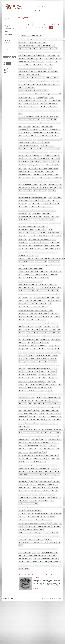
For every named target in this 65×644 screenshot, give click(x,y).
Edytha (27, 200)
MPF (35, 417)
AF (58, 55)
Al (47, 62)
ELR (42, 210)
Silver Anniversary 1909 (52, 484)
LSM (24, 368)
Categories (8, 26)
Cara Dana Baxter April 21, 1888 (27, 120)
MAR (54, 381)
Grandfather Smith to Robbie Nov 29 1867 (29, 271)
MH (59, 404)
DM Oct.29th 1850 (33, 168)
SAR (48, 478)
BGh (20, 104)
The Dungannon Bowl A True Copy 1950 (28, 504)
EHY (43, 204)
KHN (50, 346)
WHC (55, 555)
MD (20, 397)
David (36, 158)
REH (35, 452)
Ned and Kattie (45, 433)
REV (56, 455)
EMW (21, 220)
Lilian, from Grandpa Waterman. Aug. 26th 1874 (47, 355)
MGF (49, 404)
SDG (41, 481)
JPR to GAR (49, 336)
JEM (51, 323)
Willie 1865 (55, 559)
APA (24, 84)
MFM (30, 404)
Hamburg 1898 (53, 275)
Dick (53, 165)
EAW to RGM (45, 188)
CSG (55, 152)
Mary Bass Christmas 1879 (32, 388)
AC (50, 52)
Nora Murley (36, 436)
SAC (59, 472)
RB (40, 449)
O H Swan (22, 439)
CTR (30, 155)
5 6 (39, 46)
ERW (31, 223)
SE (45, 481)
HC (29, 288)
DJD (20, 168)
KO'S (55, 346)
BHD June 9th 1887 (28, 104)
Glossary (50, 598)
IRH (39, 307)
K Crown (46, 342)
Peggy (34, 442)
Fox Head (21, 242)
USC (41, 530)
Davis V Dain (42, 158)
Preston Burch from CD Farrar (35, 446)
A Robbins (35, 49)
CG (47, 126)
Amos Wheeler (55, 78)
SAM (20, 478)
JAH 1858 (29, 317)
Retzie (52, 455)
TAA (31, 501)
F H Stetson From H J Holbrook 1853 (28, 229)
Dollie (50, 168)
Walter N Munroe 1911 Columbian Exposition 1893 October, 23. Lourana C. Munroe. (38, 549)
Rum (57, 468)
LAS (20, 352)
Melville (39, 397)
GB (25, 252)
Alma (56, 71)
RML (58, 459)
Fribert (58, 246)
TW (20, 530)
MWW (42, 423)
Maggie (55, 378)
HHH (50, 294)
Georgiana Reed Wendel (41, 262)
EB (51, 188)
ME (24, 397)
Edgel (50, 197)
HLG (43, 297)
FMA (60, 236)
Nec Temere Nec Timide (29, 433)
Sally (58, 475)
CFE (43, 126)
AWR (25, 97)
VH (53, 533)
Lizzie (27, 362)
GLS (59, 265)
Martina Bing (53, 384)
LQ (20, 368)
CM (47, 136)
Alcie (56, 62)
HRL (44, 300)
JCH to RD (22, 320)
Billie (42, 104)
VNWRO (52, 536)
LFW (20, 355)
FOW (54, 239)
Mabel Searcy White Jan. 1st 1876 (33, 378)
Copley (35, 142)
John (59, 330)
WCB (56, 552)
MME (26, 413)
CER (29, 126)
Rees (31, 452)
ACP (25, 55)
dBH (53, 158)
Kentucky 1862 (43, 346)
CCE (51, 123)
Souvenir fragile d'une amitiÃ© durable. (28, 491)
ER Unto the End (46, 220)
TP (60, 523)
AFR (36, 58)
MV (28, 423)
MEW (52, 401)
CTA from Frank (23, 155)
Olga (37, 439)
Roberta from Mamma (51, 465)
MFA (20, 404)
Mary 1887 (22, 388)
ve (49, 533)
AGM (51, 58)
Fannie (50, 229)
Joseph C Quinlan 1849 (55, 333)
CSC (51, 152)
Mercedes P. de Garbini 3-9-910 (26, 401)
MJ (45, 407)
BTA (51, 107)
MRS (44, 417)
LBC (38, 352)
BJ (46, 104)
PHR (57, 442)
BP (41, 107)
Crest (52, 146)
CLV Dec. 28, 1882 (40, 136)
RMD (53, 459)
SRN (57, 491)
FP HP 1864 (32, 242)
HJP (30, 297)
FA (46, 229)
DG (43, 165)
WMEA (31, 565)
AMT (28, 81)
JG (36, 326)
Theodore (21, 510)
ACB (20, 55)
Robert (43, 462)
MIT (41, 407)
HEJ (42, 288)
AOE (58, 81)
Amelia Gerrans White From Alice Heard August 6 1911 (32, 78)
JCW (28, 320)
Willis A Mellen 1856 (24, 562)
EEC (32, 200)
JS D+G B (57, 339)
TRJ (20, 526)
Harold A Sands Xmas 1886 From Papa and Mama (30, 281)
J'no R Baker (34, 313)
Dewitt (38, 165)
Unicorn (36, 530)
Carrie (43, 120)
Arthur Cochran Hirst (45, 84)
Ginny (46, 265)
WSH (46, 565)
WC (39, 552)
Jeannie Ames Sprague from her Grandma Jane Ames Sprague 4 (33, 323)
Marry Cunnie (39, 384)
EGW (25, 204)
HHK (54, 294)
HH (40, 294)
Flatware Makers (10, 29)
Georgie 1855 (52, 262)
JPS (55, 336)
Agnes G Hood (23, 62)
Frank (52, 242)
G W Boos (41, 249)
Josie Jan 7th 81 (32, 336)
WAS (20, 552)
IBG (37, 304)
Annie (53, 81)
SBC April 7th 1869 (24, 481)
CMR (56, 136)
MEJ (33, 397)
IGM (50, 304)
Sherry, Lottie (41, 484)
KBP (36, 346)
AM (33, 75)
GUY (56, 271)
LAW (25, 352)
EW (39, 226)
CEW (38, 126)
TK (25, 517)
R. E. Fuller (30, 449)
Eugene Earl (22, 226)
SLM (44, 488)
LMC (41, 362)
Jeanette (43, 320)
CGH (51, 126)
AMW (33, 81)
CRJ (59, 149)
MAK (26, 381)
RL (49, 459)
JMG (33, 330)
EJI (47, 204)
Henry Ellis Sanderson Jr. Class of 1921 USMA (47, 291)
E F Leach (22, 181)
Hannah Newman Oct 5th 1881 (26, 278)
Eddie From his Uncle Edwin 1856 (27, 194)
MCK (50, 394)
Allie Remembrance (24, 71)
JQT (59, 336)
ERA (53, 220)
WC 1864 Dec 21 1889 (47, 552)
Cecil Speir (57, 123)
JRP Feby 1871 (31, 339)
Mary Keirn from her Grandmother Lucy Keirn (30, 391)
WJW (42, 562)
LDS (55, 352)
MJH (29, 410)
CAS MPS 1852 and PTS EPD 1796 (27, 123)
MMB (21, 413)
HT (53, 300)
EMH (49, 213)
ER (39, 220)
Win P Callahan (35, 562)
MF (56, 401)
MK (38, 410)
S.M (51, 472)
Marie (27, 384)
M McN (48, 375)
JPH (43, 336)
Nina (20, 436)
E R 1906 (57, 181)
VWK (39, 539)
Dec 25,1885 (56, 162)
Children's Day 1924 (39, 133)
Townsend (55, 523)
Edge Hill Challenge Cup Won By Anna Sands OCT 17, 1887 (33, 197)
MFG (25, 404)
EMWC (26, 220)
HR (35, 300)
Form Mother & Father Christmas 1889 (42, 239)
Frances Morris (45, 242)
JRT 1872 (43, 339)
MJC (25, 410)
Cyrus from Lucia (37, 155)
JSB (20, 342)
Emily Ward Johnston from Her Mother (28, 217)
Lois (50, 362)
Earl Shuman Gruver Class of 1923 (27, 188)
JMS (46, 330)
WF (46, 555)
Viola (57, 533)
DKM (25, 168)
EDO (60, 197)
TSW (54, 526)
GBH (29, 252)
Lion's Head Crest (52, 359)
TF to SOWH (45, 501)
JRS (37, 339)
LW (37, 371)
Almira (28, 75)
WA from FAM (52, 543)
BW (20, 110)
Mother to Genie (23, 417)
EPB (35, 220)
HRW (49, 300)
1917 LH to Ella (42, 42)
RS (49, 468)
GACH (58, 249)
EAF (45, 184)
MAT (51, 391)
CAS (55, 120)
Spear (41, 491)
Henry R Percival (23, 294)
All (51, 28)
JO (50, 330)
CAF (59, 110)
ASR (20, 87)
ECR (50, 191)
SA (55, 472)
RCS (20, 452)
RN (27, 462)
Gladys (54, 265)
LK (32, 362)
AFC (32, 58)
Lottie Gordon (22, 365)
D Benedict (49, 155)
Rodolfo (21, 468)
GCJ (55, 252)
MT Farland (22, 423)
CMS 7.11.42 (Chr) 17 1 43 (25, 139)
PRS (45, 446)
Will (39, 559)
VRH (20, 539)
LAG (20, 349)
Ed (54, 191)
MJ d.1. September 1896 (53, 407)
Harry (50, 284)
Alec (20, 65)
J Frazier (50, 310)
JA (20, 317)
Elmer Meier (36, 210)
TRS (25, 526)
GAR (20, 252)
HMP (53, 297)
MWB (37, 423)
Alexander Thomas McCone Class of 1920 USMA (30, 68)
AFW (41, 58)
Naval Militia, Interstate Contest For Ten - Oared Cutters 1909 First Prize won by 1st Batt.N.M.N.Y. (41, 430)
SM (48, 488)
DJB (57, 165)
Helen (46, 288)
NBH (20, 433)
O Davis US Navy (54, 436)
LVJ (33, 371)
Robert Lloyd (41, 465)
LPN (58, 365)
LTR (56, 368)
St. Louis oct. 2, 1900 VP (25, 494)
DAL (20, 158)
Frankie (57, 242)
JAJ (35, 317)
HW (20, 304)
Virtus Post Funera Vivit (38, 536)
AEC (49, 55)
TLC (29, 517)
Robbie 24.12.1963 (35, 462)
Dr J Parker (36, 175)
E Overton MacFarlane (47, 181)
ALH (45, 68)
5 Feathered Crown (46, 46)
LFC (59, 352)
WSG (41, 565)
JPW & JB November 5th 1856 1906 (30, 36)
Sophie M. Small (55, 488)
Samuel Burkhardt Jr (29, 478)
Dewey (32, 165)
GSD (46, 271)
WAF (59, 543)
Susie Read (55, 497)
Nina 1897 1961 (27, 436)
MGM (54, 404)
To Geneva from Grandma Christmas (43, 520)
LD (51, 352)
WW (60, 565)
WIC (30, 559)
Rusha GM (22, 472)
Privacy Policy (44, 598)
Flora (49, 236)
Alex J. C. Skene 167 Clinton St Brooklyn (33, 65)
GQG (31, 268)
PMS (20, 446)
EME (44, 213)
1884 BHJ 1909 (32, 42)
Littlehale (21, 362)
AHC (29, 62)
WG (50, 555)
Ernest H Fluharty (23, 223)
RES (44, 452)
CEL (20, 126)
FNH (30, 239)
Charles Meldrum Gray (55, 129)
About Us (44, 7)
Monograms (8, 34)
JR (20, 339)
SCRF (32, 481)
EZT (43, 226)
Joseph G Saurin (23, 336)
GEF (37, 255)
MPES (30, 417)
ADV (44, 55)
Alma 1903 (22, 75)
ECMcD (40, 191)
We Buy (51, 7)
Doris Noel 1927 (29, 171)
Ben (54, 100)
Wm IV (26, 565)
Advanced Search (8, 41)
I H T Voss (31, 304)
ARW (53, 84)
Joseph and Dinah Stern (43, 333)
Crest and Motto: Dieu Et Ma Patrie (27, 149)
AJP (39, 62)
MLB (43, 410)
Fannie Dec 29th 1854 (24, 233)
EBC (55, 188)
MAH (21, 381)
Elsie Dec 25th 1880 (50, 210)
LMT (45, 362)
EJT (51, 204)
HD (37, 288)
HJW (35, 297)
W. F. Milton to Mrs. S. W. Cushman (38, 543)
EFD (49, 200)
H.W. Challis (35, 275)
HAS (55, 284)
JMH (37, 330)
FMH (20, 239)
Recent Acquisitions (8, 19)
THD (52, 501)
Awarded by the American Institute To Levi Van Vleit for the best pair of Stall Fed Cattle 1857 (40, 94)
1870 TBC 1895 (23, 42)
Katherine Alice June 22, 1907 (26, 346)
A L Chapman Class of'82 (25, 49)
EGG (20, 204)
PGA (52, 442)
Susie (49, 497)
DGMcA (48, 165)
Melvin (44, 397)
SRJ (53, 491)
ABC (55, 49)
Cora (40, 142)
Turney (59, 526)
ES (35, 223)
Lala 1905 (26, 349)
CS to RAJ (41, 152)
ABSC (45, 52)
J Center (37, 310)
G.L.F (47, 249)
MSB (49, 420)
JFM (32, 326)
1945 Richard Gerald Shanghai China (28, 46)
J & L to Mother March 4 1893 (26, 310)
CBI (47, 123)
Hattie (21, 288)
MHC (21, 407)
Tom (49, 523)
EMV (57, 217)
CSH (60, 152)
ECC (35, 191)
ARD (33, 84)
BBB (45, 100)
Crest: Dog (40, 149)
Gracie (41, 268)
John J (28, 333)
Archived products (7, 49)
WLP (20, 565)
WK (46, 562)
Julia (37, 342)
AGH (46, 58)
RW (33, 472)
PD (20, 442)
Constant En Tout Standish (25, 142)
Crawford (47, 146)
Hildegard (25, 297)
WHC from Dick (23, 559)
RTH (53, 468)
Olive (42, 439)
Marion (32, 384)
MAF (50, 378)
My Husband (49, 423)
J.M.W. (46, 313)
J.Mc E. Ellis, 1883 (54, 313)
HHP (59, 294)
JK (57, 326)
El (59, 204)
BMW (21, 107)
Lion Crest (31, 359)
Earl (60, 184)
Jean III (37, 320)
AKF (43, 62)
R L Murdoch (22, 449)
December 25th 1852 (24, 165)
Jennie (56, 323)
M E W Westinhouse (32, 375)
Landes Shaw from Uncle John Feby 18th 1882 (41, 349)
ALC (51, 62)
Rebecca (26, 452)
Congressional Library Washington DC (52, 139)
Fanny (21, 236)
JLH (25, 330)
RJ (45, 459)
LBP (47, 352)
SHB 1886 (26, 484)
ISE (43, 307)
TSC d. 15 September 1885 (44, 526)
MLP (57, 410)
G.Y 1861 (52, 249)
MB (32, 394)
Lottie (54, 362)
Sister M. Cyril (23, 488)
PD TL (25, 442)
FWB (31, 249)
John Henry (22, 333)
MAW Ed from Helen (24, 394)
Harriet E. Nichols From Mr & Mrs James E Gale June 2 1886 (33, 284)
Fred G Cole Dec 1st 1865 (25, 246)
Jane (39, 317)
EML (40, 217)
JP (39, 336)
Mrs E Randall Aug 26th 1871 (54, 417)
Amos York (22, 81)
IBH (41, 304)
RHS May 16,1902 (38, 459)
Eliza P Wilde (33, 207)
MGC (44, 404)
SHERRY (33, 484)
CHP (20, 136)
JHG (49, 326)
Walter (21, 546)
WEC (20, 555)
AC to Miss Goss (57, 52)
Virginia (29, 536)
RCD (58, 449)
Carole (38, 120)
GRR (42, 271)
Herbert (31, 294)
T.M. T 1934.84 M (23, 501)
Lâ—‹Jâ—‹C (31, 352)
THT (20, 517)
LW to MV (43, 371)
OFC (33, 439)
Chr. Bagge (26, 136)
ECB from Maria (28, 191)
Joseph (33, 333)
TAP (35, 501)
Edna (55, 197)
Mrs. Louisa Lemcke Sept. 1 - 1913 (27, 420)
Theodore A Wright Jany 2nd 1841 (33, 510)
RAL (36, 449)
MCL (55, 394)
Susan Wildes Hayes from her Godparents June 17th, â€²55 (32, 497)
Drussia (51, 178)
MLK (52, 410)
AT (24, 87)
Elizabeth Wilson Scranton (25, 210)
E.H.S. (36, 184)
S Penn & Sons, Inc (43, 472)
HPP (31, 300)
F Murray (40, 229)
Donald (21, 171)
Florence (54, 236)
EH (30, 204)
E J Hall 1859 (29, 181)
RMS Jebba (22, 462)
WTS (55, 565)
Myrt (20, 426)
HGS (36, 294)
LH (25, 355)
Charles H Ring (23, 129)
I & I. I (25, 304)
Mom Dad (42, 413)
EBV (60, 188)
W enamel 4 (48, 539)
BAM (46, 97)
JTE (33, 342)
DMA (41, 168)
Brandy (46, 107)
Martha (46, 384)
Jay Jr (47, 317)
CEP (25, 126)
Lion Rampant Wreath (41, 359)
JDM (32, 320)
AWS (30, 97)
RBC (45, 449)
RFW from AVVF (27, 459)
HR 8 (39, 300)
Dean (57, 158)
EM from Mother (37, 213)
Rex (20, 459)
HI (20, 297)
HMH (48, 297)
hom (27, 300)
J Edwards (44, 310)
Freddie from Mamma (38, 246)
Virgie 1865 (22, 536)
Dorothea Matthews (39, 171)
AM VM (38, 75)
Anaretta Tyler (40, 81)
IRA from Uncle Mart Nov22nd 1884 (27, 307)
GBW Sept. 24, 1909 (37, 252)
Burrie (56, 107)
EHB (34, 204)
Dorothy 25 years (50, 171)
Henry (25, 291)
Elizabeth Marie (48, 207)
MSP (58, 420)
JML (42, 330)
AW (33, 87)
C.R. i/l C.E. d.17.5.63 (51, 110)
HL (39, 297)
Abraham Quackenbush (29, 52)
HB (25, 288)
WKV (51, 562)
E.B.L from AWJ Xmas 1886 (26, 184)
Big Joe (37, 104)
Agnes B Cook (58, 58)
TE (39, 501)
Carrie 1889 (49, 120)
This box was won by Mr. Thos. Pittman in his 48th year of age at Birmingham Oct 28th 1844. (40, 513)
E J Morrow (37, 181)
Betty (59, 100)
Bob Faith (27, 107)
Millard (26, 407)
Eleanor (21, 207)
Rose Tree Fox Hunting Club (32, 468)
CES (34, 126)
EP (31, 220)
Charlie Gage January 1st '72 (26, 133)
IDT (45, 304)
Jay (43, 317)
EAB (41, 184)
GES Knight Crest (23, 265)
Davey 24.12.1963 (28, 158)
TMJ (33, 517)
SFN (58, 481)
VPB (58, 536)
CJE (32, 136)
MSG (54, 420)
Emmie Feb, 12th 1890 (49, 217)
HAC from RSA (44, 275)
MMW (36, 413)
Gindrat (40, 265)
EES (41, 200)
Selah (49, 481)
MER (59, 397)
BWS (25, 110)
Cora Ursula (46, 142)
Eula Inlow (30, 226)
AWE (20, 97)
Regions (7, 31)
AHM (34, 62)
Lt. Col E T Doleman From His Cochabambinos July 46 (40, 368)
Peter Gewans (45, 442)
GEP (58, 262)
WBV (34, 552)
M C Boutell (22, 375)
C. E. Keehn (41, 110)
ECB (20, 191)
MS (38, 420)
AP (20, 84)
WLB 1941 (57, 562)
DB (49, 158)
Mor (48, 413)
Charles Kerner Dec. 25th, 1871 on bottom (38, 129)
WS (36, 565)
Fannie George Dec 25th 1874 (38, 233)
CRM (20, 152)
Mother (58, 413)
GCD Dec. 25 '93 (48, 252)
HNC (58, 297)
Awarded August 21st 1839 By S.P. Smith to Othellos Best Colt (33, 91)
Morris (52, 413)
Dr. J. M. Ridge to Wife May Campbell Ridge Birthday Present (33, 178)
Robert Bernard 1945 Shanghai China (28, 465)
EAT (38, 188)
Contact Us (36, 7)
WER (25, 555)
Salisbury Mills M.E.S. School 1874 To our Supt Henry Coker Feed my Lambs (37, 475)
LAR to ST (56, 349)
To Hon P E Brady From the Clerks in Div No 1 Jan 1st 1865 (33, 523)
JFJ (24, 326)
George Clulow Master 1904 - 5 (26, 262)
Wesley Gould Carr (38, 555)
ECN (45, 191)
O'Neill (28, 439)
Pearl (30, 442)
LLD (36, 362)
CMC (52, 136)
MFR (35, 404)
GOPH (26, 268)
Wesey (30, 555)
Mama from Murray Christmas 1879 (37, 381)
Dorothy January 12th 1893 (25, 175)
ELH (26, 207)
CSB (46, 152)
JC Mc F (57, 317)
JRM (24, 339)
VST (34, 539)
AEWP (54, 55)
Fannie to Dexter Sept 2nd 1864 (54, 233)
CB (38, 123)
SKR (29, 488)
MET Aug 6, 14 (45, 401)
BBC (50, 100)
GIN (35, 265)
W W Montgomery (23, 543)
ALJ (50, 68)
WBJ (29, 552)
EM (30, 213)
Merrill (37, 401)
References (30, 11)
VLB (47, 536)
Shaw (20, 484)
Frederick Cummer (50, 246)
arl (37, 84)
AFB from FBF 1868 (24, 58)
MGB (40, 404)
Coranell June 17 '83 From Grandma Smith (29, 146)
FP (27, 242)
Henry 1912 (32, 291)
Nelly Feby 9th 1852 (55, 433)
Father (30, 236)
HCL (33, 288)
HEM (20, 291)
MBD (41, 394)
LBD (42, 352)
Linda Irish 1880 (23, 359)
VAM (45, 533)
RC (49, 449)
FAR (25, 236)
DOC (45, 168)
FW (27, 249)
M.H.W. (21, 378)
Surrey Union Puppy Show (48, 494)
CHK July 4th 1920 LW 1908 (52, 133)
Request (29, 7)
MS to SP (43, 420)
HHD (45, 294)
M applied (53, 371)
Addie (39, 55)
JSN (24, 342)
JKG (20, 330)
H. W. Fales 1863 (26, 275)
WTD (50, 565)
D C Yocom (57, 155)
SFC (54, 481)
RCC (53, 449)
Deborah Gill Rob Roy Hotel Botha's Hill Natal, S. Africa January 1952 (35, 162)
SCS (36, 481)
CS (35, 152)
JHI (53, 326)
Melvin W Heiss (52, 397)
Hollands (21, 300)
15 (41, 36)
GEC (32, 255)
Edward (21, 200)
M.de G (54, 375)
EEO (36, 200)
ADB (34, 55)
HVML (58, 300)
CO (35, 139)
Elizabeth (40, 207)
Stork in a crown (36, 494)
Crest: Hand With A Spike (50, 149)
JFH (20, 326)
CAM (21, 113)
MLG (48, 410)
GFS (31, 265)
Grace (36, 268)
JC (52, 317)
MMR (31, 413)
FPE (38, 242)
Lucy (20, 371)
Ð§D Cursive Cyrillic (24, 568)
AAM (51, 49)
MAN (49, 381)
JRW (48, 339)
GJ (50, 265)
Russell (28, 472)
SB (52, 478)
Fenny (35, 236)
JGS (40, 326)
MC (46, 394)
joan (54, 330)
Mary (60, 384)
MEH (29, 397)
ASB (58, 84)
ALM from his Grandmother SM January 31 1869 (42, 71)
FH (40, 236)
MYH (55, 423)
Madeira (45, 378)
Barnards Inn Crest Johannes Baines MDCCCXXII (31, 100)
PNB (25, 446)
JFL (28, 326)
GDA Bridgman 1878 (24, 255)
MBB (36, 394)
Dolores (56, 168)
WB (25, 552)
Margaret (21, 384)
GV (60, 271)
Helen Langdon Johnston (55, 288)
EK (55, 204)
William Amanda (46, 559)
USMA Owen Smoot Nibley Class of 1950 (29, 533)
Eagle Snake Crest (53, 184)
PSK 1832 (51, 446)
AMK (48, 78)
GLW (20, 268)
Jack (24, 317)
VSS (30, 539)
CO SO (39, 139)
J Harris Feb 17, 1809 (24, 313)
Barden (51, 97)
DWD (57, 178)
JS (52, 339)
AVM (29, 87)
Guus (51, 271)
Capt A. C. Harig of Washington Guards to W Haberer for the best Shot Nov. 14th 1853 (38, 117)
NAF (28, 426)
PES (39, 442)
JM (29, 330)
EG (53, 200)
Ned (38, 433)
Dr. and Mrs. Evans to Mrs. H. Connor (50, 175)
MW (32, 423)
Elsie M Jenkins (23, 213)
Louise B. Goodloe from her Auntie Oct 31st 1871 (43, 365)
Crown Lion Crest (28, 152)
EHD (38, 204)
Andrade (47, 81)
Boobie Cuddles (35, 107)
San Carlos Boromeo (40, 478)
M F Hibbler (41, 375)
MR (40, 417)
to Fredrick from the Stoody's (26, 520)
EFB (45, 200)
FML (25, 239)
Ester (39, 223)
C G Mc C (34, 110)
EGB (58, 200)
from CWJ (22, 249)
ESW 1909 (45, 223)
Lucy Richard (27, 371)
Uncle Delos (29, 530)
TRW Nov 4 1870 (32, 526)
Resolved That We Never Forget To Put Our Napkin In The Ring (33, 455)
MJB (20, 410)
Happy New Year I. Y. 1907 (41, 278)
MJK (34, 410)
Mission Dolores (33, 407)
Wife (35, 559)
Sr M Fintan (47, 491)
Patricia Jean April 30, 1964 (55, 439)
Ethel (51, 223)
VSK (25, 539)
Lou (29, 365)
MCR (60, 394)
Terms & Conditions (58, 598)
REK (40, 452)
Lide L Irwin (31, 355)
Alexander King (48, 65)
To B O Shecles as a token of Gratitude (45, 517)
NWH (43, 436)
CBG (43, 123)
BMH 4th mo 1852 (53, 104)
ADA (30, 55)
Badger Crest (40, 97)
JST (28, 342)
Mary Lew (45, 391)
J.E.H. (41, 313)
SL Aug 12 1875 (36, 488)
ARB (29, 84)
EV (35, 226)
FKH (44, 236)
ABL (20, 52)
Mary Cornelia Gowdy (46, 388)
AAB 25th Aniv (44, 49)
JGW (45, 326)
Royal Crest (43, 468)
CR (41, 146)
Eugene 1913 (57, 223)
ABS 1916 (39, 52)
